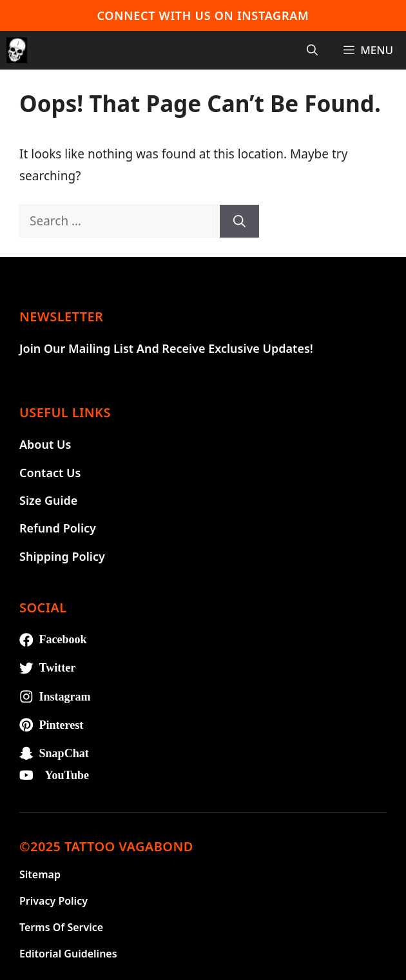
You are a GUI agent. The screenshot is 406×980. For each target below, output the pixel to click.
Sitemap (40, 874)
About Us (45, 444)
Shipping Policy (62, 556)
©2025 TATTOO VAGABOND (106, 846)
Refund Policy (58, 528)
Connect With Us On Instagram (203, 15)
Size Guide (48, 500)
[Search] (239, 221)
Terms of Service (61, 927)
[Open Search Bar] (312, 50)
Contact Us (50, 473)
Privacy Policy (53, 901)
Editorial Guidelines (68, 954)
